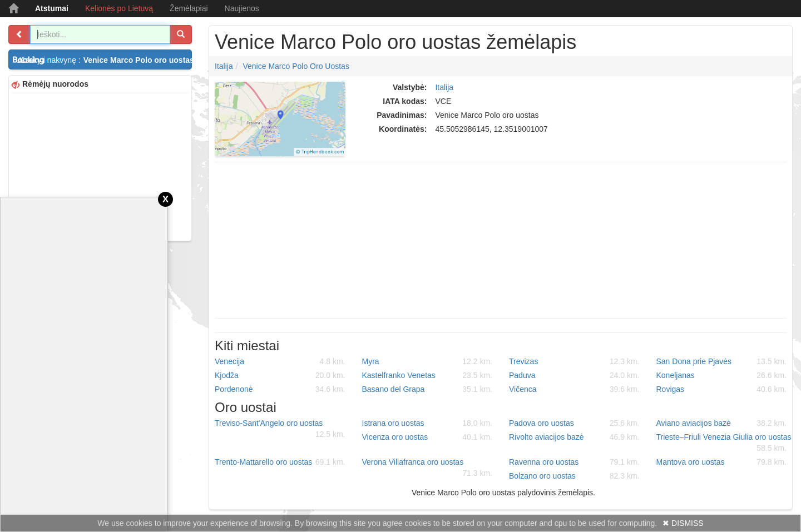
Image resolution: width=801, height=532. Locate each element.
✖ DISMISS (683, 523)
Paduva (574, 375)
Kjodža (280, 375)
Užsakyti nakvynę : (104, 60)
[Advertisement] (100, 166)
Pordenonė (280, 389)
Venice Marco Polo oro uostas (296, 66)
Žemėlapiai (189, 8)
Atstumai (52, 8)
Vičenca (574, 389)
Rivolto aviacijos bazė (574, 437)
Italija (224, 66)
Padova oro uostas (574, 423)
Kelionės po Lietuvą (119, 8)
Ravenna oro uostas (574, 462)
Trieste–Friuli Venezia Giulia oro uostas (724, 443)
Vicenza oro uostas (427, 437)
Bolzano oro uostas (574, 476)
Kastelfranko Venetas (427, 375)
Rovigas (722, 389)
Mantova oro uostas (722, 462)
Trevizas (574, 361)
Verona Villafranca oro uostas (427, 468)
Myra (427, 361)
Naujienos (242, 8)
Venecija (280, 361)
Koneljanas (722, 375)
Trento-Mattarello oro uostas (280, 462)
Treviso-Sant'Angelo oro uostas (280, 429)
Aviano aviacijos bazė (722, 423)
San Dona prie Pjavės (722, 361)
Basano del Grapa (427, 389)
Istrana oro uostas (427, 423)
